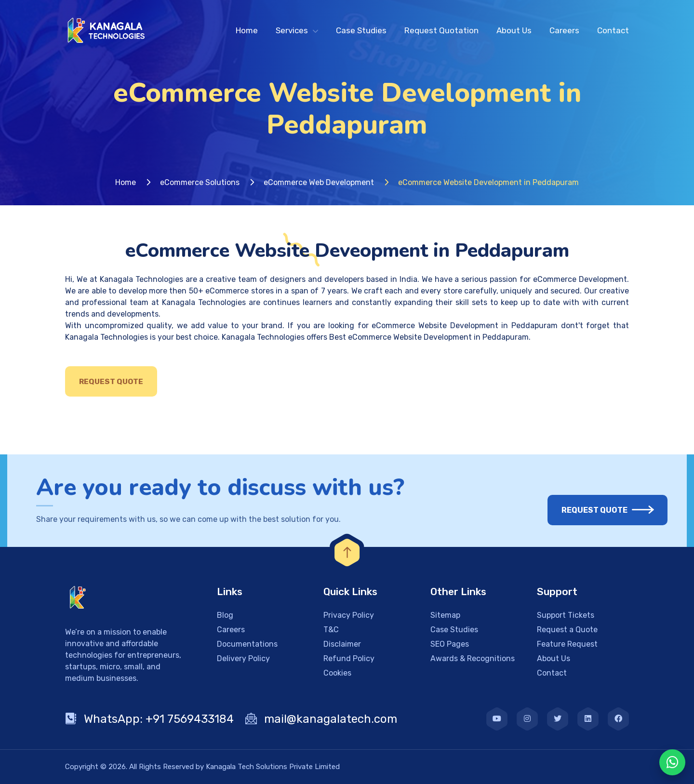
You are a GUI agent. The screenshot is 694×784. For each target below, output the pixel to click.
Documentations (247, 644)
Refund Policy (349, 658)
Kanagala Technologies (141, 279)
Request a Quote (567, 630)
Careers (564, 30)
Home (247, 30)
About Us (514, 30)
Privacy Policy (349, 615)
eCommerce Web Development (319, 182)
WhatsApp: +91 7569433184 (149, 719)
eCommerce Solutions (200, 182)
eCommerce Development (580, 279)
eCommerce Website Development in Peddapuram (465, 326)
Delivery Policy (243, 658)
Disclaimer (342, 644)
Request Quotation (441, 30)
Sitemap (445, 615)
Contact (613, 30)
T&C (331, 630)
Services (292, 30)
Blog (225, 615)
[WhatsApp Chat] (672, 762)
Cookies (337, 673)
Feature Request (567, 644)
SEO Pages (450, 644)
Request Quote (111, 382)
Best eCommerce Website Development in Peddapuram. (430, 337)
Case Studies (361, 30)
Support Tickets (566, 615)
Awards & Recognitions (473, 658)
